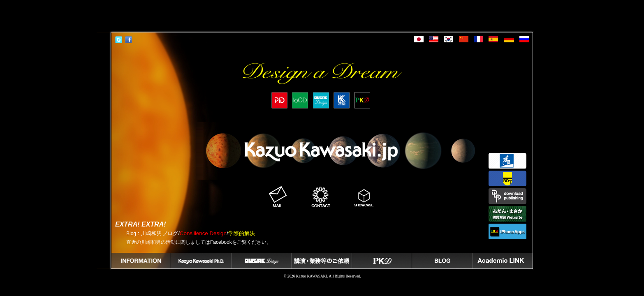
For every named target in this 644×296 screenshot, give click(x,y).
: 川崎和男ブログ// (191, 233)
